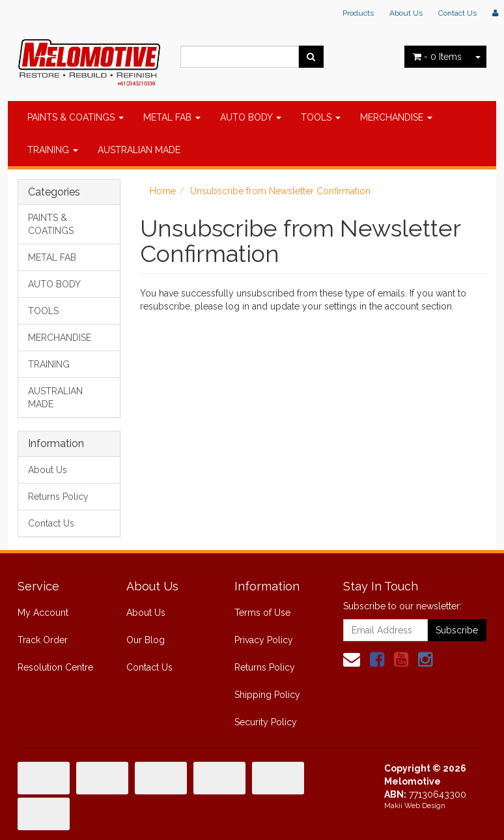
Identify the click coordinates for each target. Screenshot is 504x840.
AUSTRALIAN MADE (139, 150)
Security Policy (266, 722)
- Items (437, 57)
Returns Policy (58, 497)
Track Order (43, 640)
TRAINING (53, 150)
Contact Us (457, 13)
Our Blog (146, 640)
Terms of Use (262, 613)
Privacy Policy (264, 640)
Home (163, 191)
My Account (43, 613)
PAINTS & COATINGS (76, 117)
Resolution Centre (55, 667)
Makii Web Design (415, 806)
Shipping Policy (267, 695)
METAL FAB (172, 117)
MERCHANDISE (396, 117)
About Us (406, 13)
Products (358, 13)
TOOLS (321, 117)
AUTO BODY (251, 117)
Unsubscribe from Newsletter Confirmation (280, 191)
